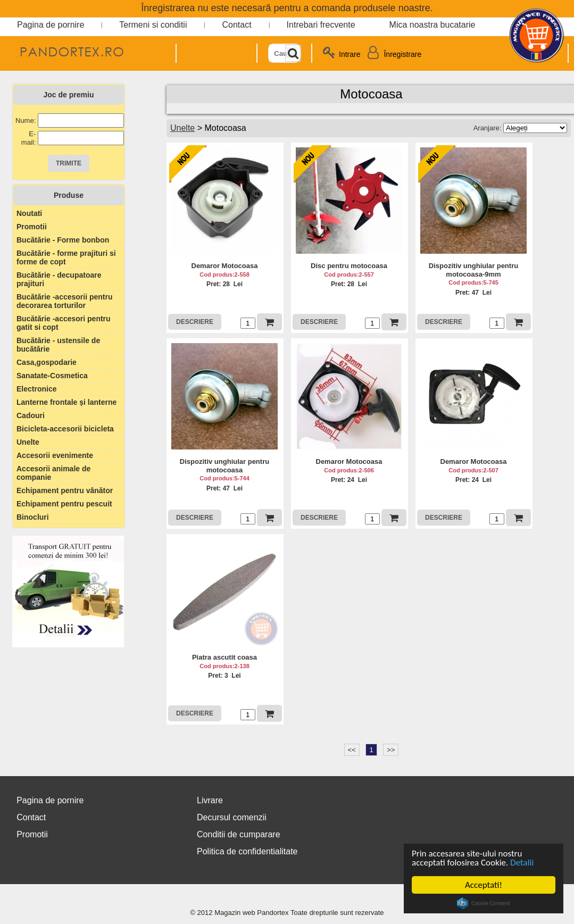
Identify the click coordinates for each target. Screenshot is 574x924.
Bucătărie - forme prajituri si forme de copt (66, 257)
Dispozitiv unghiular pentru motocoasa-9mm (473, 270)
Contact (236, 25)
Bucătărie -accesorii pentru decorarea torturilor (65, 301)
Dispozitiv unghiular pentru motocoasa (224, 466)
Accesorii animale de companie (53, 473)
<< (352, 750)
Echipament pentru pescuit (64, 504)
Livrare (210, 800)
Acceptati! (484, 885)
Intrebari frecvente (321, 25)
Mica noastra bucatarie (432, 25)
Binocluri (33, 517)
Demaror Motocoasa (225, 266)
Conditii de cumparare (239, 834)
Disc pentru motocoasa (349, 266)
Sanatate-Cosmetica (52, 376)
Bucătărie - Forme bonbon (63, 240)
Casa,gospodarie (47, 362)
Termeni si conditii (153, 25)
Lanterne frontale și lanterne (66, 402)
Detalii (522, 863)
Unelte (28, 442)
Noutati (29, 213)
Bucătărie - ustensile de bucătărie (58, 345)
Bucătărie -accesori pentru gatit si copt (64, 323)
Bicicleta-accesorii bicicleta (65, 429)
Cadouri (31, 415)
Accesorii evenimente (55, 455)
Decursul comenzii (232, 817)
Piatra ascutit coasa (224, 657)
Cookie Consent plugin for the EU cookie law (484, 903)
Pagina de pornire (51, 25)
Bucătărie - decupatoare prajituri (59, 279)
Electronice (36, 389)
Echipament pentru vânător (65, 490)
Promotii (32, 227)
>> (391, 750)
